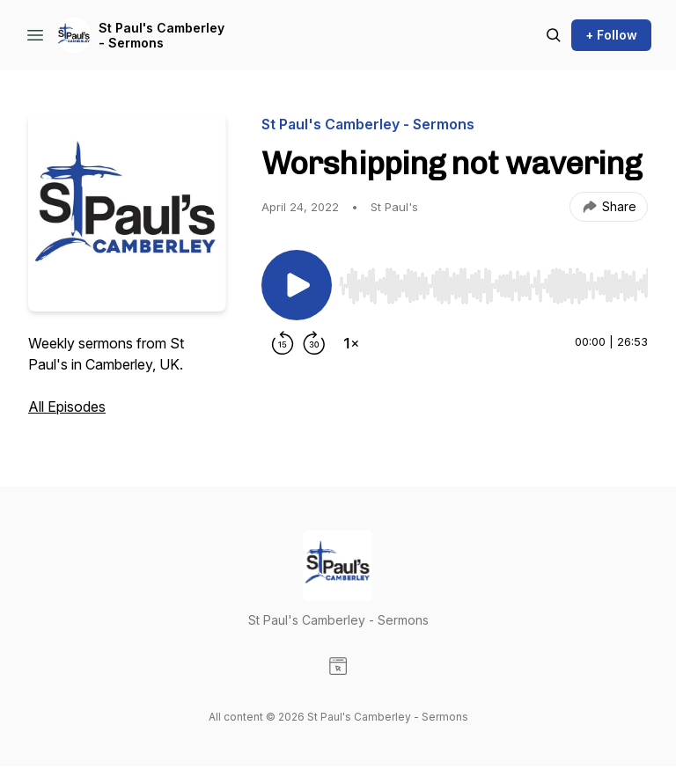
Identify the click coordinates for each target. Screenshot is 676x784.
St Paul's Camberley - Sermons (162, 36)
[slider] (493, 286)
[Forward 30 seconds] (314, 343)
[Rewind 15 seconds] (283, 343)
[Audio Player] (493, 281)
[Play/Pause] (297, 285)
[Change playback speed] (351, 343)
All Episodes (67, 407)
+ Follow (611, 35)
